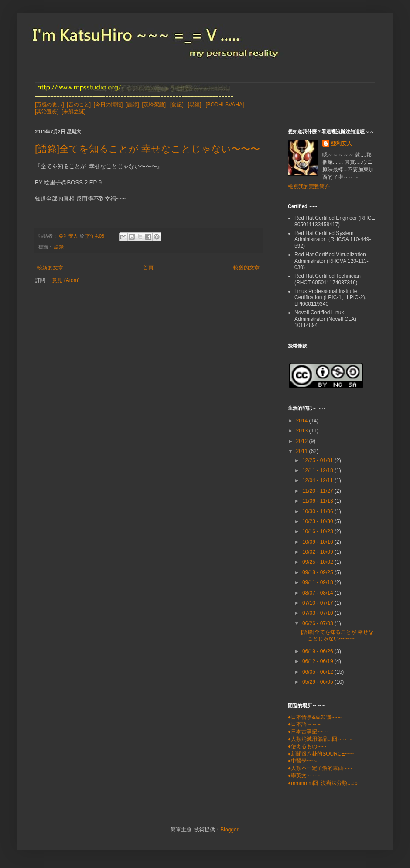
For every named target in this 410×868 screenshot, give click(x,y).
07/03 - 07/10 (318, 613)
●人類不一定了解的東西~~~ (320, 768)
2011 (303, 451)
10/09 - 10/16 (318, 542)
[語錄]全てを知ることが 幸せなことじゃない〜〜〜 (147, 149)
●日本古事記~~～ (308, 732)
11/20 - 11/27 (318, 491)
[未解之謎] (73, 112)
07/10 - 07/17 (318, 603)
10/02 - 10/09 (318, 552)
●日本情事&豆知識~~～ (315, 717)
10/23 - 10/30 (318, 521)
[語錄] (132, 105)
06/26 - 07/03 (318, 623)
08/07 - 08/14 (318, 593)
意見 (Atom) (66, 280)
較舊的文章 (246, 268)
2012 (303, 441)
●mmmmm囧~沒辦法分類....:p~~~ (327, 783)
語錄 (59, 247)
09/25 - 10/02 (318, 562)
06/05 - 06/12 (318, 672)
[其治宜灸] (47, 112)
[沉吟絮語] (154, 105)
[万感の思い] (50, 105)
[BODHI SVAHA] (225, 105)
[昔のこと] (79, 105)
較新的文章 (50, 268)
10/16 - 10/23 (318, 531)
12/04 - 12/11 (318, 480)
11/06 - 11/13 (318, 501)
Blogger (229, 830)
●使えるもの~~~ (307, 746)
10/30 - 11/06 (318, 511)
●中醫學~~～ (303, 761)
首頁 (148, 268)
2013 (303, 431)
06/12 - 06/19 (318, 661)
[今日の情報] (108, 105)
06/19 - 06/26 (318, 651)
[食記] (177, 105)
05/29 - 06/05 (318, 682)
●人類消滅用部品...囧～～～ (320, 739)
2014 (303, 421)
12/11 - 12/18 (318, 470)
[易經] (195, 105)
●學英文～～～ (305, 776)
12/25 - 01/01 (318, 460)
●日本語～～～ (305, 724)
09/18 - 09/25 (318, 572)
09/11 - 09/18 (318, 582)
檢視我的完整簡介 (309, 187)
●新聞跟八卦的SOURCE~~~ (321, 754)
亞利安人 (342, 143)
